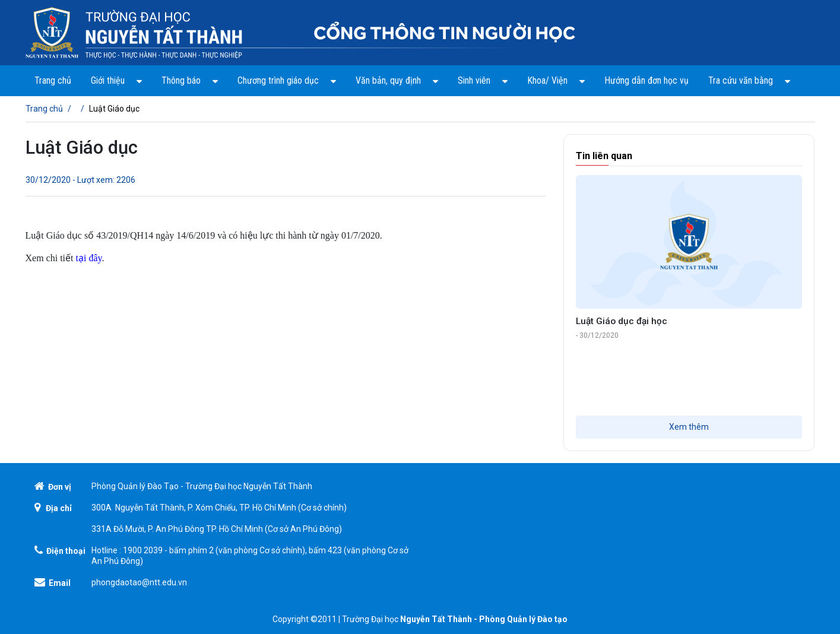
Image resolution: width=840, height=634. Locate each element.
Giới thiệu (116, 80)
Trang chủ (53, 80)
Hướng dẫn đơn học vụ (646, 80)
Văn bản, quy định (397, 80)
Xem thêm (689, 427)
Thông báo (190, 80)
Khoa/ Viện (556, 80)
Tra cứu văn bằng (749, 80)
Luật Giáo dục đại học (622, 321)
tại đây (88, 258)
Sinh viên (483, 80)
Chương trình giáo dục (287, 80)
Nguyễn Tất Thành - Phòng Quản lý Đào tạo (484, 619)
